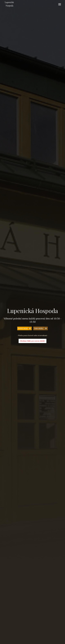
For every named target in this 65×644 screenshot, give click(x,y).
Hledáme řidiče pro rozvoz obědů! (32, 341)
